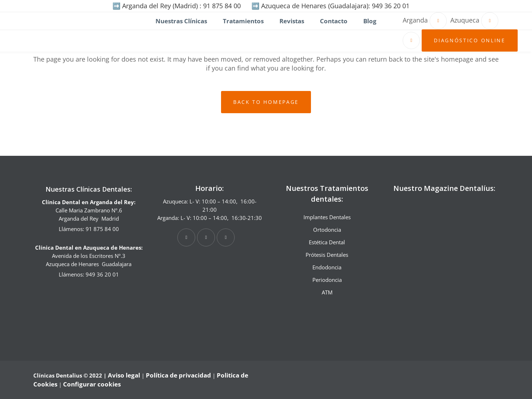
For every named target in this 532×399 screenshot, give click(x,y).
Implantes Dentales (327, 217)
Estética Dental (327, 242)
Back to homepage (266, 102)
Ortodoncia (327, 230)
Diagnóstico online (468, 40)
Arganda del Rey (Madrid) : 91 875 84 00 (181, 6)
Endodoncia (327, 267)
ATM (327, 292)
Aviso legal (124, 375)
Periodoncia (327, 280)
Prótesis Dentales (327, 255)
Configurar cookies (92, 384)
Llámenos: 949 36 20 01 (89, 274)
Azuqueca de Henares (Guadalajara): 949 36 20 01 (335, 6)
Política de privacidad (178, 375)
